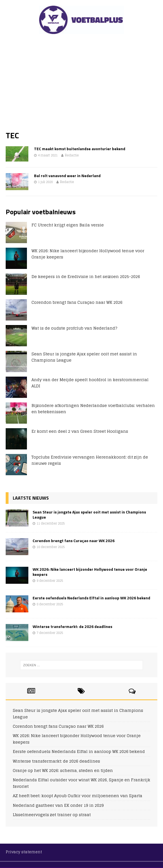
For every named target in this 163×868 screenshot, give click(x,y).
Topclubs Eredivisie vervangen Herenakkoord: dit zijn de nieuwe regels (90, 460)
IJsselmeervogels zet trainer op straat (52, 815)
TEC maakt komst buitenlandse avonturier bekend (80, 149)
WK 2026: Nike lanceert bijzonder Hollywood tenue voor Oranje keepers (88, 254)
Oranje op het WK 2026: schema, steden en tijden (63, 770)
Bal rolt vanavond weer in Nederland (67, 176)
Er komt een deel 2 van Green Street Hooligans (80, 431)
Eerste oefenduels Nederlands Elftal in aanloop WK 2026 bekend (91, 598)
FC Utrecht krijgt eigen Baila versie (68, 225)
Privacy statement (24, 852)
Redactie (72, 155)
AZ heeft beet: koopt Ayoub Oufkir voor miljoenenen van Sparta (78, 796)
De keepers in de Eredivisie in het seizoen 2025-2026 (86, 276)
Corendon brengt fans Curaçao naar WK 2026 (77, 302)
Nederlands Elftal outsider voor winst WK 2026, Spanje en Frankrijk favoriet (81, 783)
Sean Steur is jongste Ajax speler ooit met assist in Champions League (84, 357)
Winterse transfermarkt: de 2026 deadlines (72, 626)
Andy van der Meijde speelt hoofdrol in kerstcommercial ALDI (90, 383)
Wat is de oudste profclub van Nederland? (74, 328)
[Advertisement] (81, 82)
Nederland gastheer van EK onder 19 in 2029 (58, 805)
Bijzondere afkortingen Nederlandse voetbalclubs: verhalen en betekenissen (93, 408)
